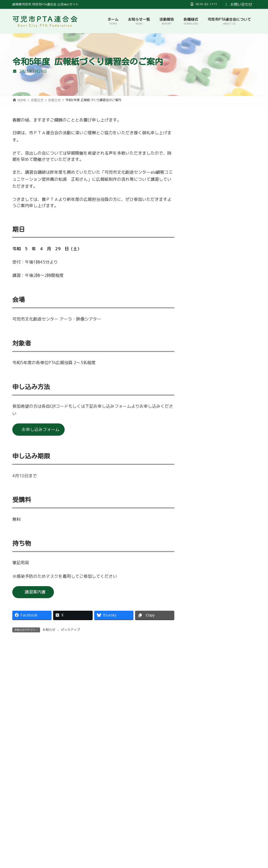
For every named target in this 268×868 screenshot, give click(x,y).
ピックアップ (70, 630)
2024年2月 (201, 310)
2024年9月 (201, 257)
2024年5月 (201, 289)
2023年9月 (201, 353)
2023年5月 (201, 385)
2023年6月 (201, 374)
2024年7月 (201, 279)
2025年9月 (201, 183)
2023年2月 (201, 406)
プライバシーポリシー (159, 815)
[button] (72, 770)
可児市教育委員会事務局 (113, 815)
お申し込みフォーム (41, 429)
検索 (243, 837)
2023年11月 (202, 332)
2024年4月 (201, 300)
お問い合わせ (238, 4)
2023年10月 (202, 342)
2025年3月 (201, 226)
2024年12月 (202, 236)
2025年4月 (201, 215)
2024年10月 (202, 247)
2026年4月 (201, 151)
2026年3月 (201, 162)
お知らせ (49, 630)
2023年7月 (201, 363)
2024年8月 (201, 268)
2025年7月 (201, 194)
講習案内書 (35, 592)
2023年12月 (202, 321)
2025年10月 (202, 173)
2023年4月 (201, 395)
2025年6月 (201, 204)
